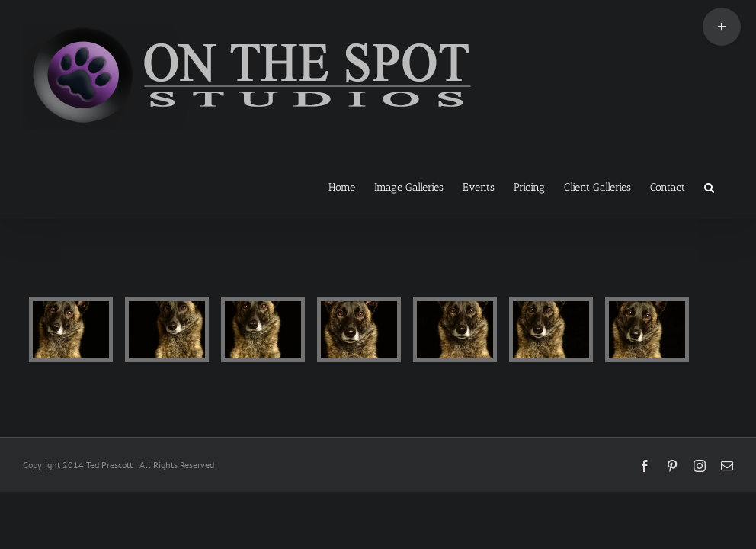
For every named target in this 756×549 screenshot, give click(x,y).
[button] (709, 186)
